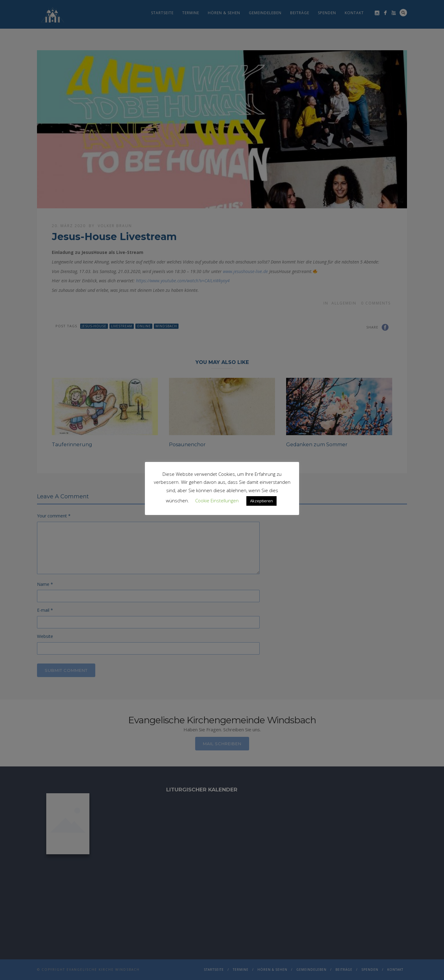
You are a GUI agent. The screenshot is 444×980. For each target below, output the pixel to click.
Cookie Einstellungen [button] (217, 500)
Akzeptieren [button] (261, 501)
